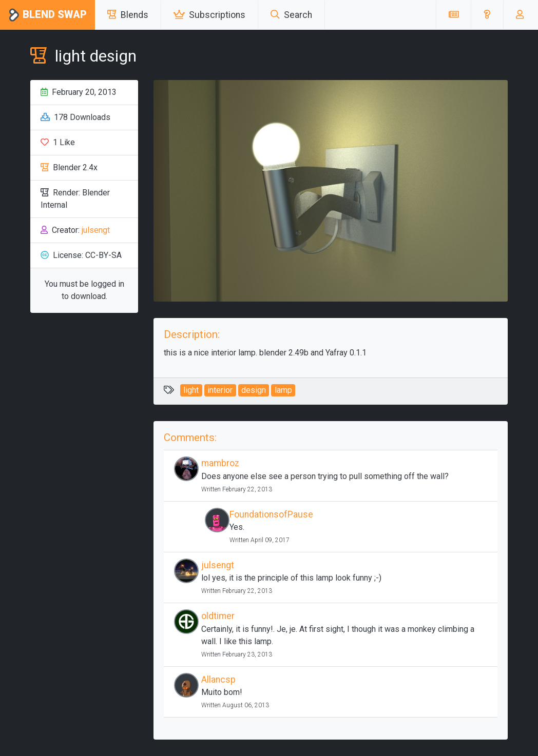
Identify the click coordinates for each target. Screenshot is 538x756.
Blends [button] (128, 15)
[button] (487, 15)
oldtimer (218, 616)
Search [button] (291, 15)
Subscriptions (209, 15)
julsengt (96, 230)
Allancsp (218, 680)
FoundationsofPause (271, 514)
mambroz (220, 463)
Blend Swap (47, 15)
